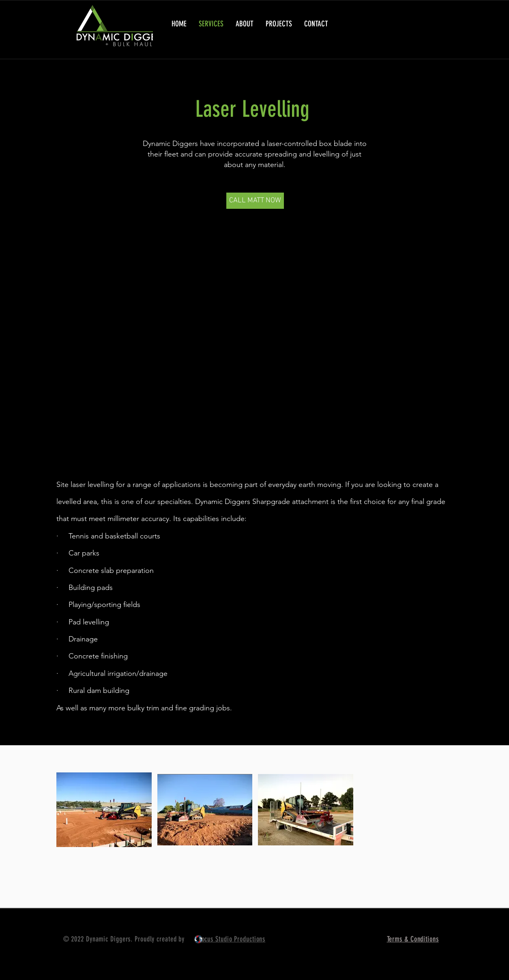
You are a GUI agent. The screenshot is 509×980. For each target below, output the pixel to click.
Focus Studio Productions (232, 939)
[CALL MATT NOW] (255, 201)
